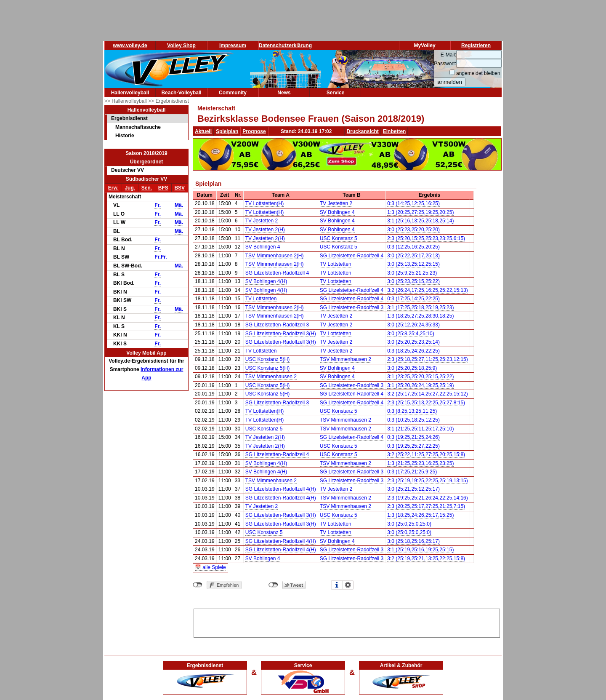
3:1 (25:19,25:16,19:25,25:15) (420, 550)
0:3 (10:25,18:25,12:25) (413, 420)
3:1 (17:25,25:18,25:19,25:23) (420, 307)
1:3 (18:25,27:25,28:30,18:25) (420, 316)
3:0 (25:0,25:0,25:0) (409, 524)
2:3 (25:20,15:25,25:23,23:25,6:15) (426, 238)
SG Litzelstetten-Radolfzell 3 (352, 307)
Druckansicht (363, 131)
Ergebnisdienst (129, 118)
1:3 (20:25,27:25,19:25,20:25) (420, 212)
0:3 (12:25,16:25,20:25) (413, 247)
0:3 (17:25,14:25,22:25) (413, 299)
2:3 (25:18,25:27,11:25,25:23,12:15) (428, 359)
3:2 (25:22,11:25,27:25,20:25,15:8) (426, 454)
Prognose (254, 131)
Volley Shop (181, 45)
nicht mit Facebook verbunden (198, 585)
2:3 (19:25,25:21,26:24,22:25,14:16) (428, 498)
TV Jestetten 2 (336, 203)
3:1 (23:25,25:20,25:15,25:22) (420, 377)
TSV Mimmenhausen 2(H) (275, 256)
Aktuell (203, 131)
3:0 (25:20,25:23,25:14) (413, 342)
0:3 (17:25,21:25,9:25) (412, 472)
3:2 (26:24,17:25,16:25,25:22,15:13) (428, 290)
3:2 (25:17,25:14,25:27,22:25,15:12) (428, 394)
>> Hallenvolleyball (126, 101)
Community (233, 93)
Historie (125, 136)
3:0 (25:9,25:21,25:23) (412, 273)
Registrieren (476, 45)
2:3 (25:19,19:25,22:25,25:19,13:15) (428, 481)
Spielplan (227, 131)
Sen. (147, 188)
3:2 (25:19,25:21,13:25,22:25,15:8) (426, 558)
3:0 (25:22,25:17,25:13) (413, 256)
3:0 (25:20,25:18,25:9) (412, 368)
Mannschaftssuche (138, 127)
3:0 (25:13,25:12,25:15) (413, 264)
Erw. (113, 188)
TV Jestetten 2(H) (265, 230)
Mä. (179, 205)
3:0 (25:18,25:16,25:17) (413, 541)
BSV (179, 188)
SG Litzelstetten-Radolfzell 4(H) (281, 489)
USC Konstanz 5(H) (267, 359)
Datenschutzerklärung (285, 45)
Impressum (233, 45)
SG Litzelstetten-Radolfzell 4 (352, 256)
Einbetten (395, 131)
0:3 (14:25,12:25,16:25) (413, 203)
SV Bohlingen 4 (337, 212)
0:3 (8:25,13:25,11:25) (412, 411)
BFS (163, 188)
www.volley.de (130, 45)
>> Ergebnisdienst (169, 101)
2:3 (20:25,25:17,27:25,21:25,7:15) (426, 506)
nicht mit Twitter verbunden (273, 585)
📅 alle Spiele (210, 567)
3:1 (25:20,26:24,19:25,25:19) (420, 385)
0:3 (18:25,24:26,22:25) (413, 351)
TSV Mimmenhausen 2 (346, 359)
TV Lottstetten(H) (264, 203)
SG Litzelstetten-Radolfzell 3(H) (281, 334)
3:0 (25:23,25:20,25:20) (413, 230)
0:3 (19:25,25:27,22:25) (413, 446)
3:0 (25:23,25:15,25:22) (413, 281)
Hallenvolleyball (130, 93)
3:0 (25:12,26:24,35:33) (413, 325)
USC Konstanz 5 (339, 238)
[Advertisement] (347, 622)
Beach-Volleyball (181, 93)
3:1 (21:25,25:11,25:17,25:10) (420, 429)
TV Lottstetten (336, 264)
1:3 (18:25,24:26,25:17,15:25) (420, 515)
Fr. (158, 205)
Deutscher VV (128, 170)
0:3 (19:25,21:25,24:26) (413, 437)
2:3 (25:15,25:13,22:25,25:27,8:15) (426, 403)
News (284, 93)
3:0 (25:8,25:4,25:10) (411, 334)
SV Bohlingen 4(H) (266, 281)
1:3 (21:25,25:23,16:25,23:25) (420, 463)
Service (336, 93)
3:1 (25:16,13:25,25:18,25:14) (420, 221)
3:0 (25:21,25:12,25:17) (413, 489)
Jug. (130, 188)
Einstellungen (348, 585)
